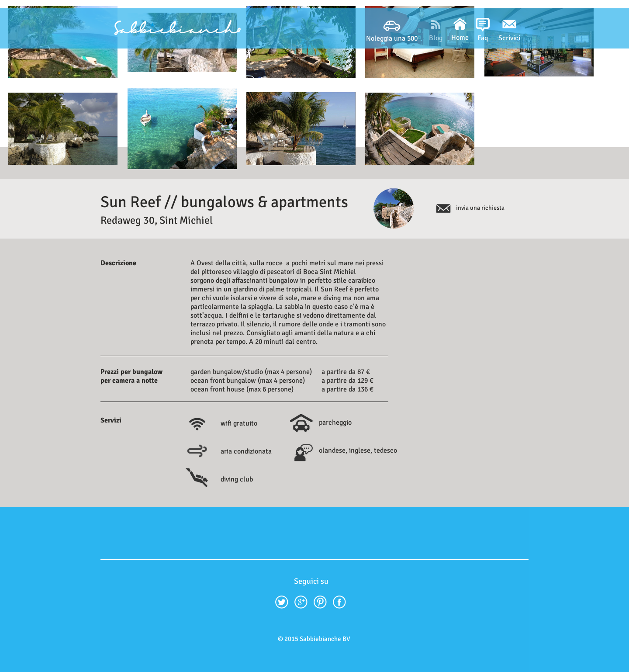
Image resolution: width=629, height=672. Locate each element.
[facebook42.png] (339, 602)
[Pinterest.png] (320, 602)
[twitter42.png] (282, 602)
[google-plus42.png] (301, 602)
